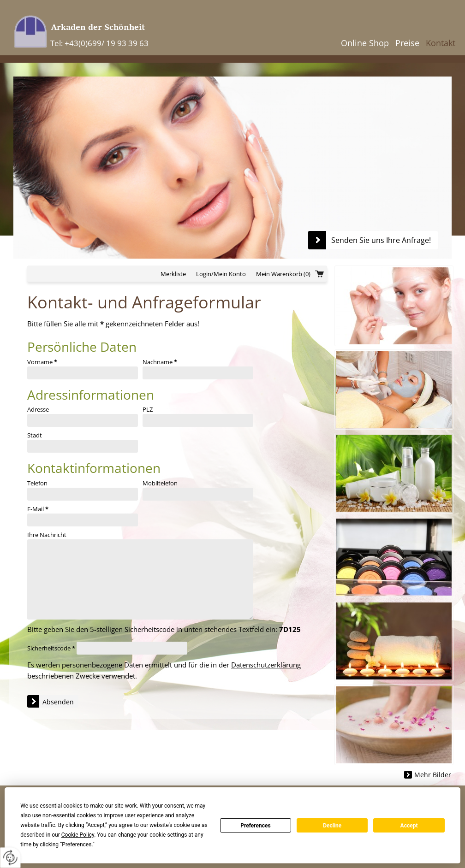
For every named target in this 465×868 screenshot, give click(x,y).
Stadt (35, 435)
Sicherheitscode (51, 648)
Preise (407, 43)
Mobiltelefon (160, 483)
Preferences (256, 826)
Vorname (42, 362)
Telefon (37, 483)
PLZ (148, 409)
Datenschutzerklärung (266, 665)
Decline (332, 826)
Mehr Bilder (433, 775)
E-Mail (38, 509)
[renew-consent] (10, 858)
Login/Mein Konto (221, 274)
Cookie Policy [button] (78, 835)
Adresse (38, 409)
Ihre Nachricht (47, 535)
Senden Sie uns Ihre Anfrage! (381, 240)
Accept (409, 826)
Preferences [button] (77, 844)
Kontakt (441, 43)
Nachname (160, 362)
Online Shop (365, 43)
